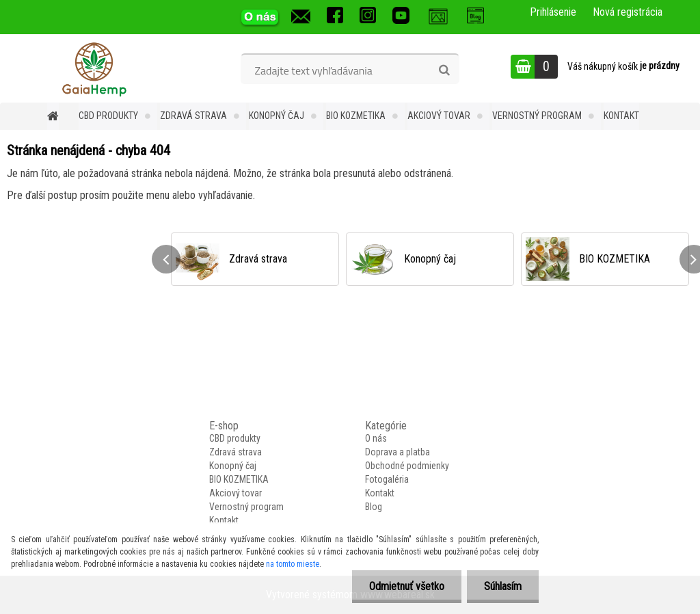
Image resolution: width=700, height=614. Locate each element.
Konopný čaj (277, 116)
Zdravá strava (193, 116)
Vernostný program (537, 116)
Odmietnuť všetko (407, 586)
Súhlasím (503, 586)
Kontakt (621, 116)
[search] (444, 70)
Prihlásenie (553, 12)
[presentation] (166, 259)
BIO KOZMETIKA (356, 116)
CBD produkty (108, 116)
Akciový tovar (439, 116)
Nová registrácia (628, 12)
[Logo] (94, 68)
